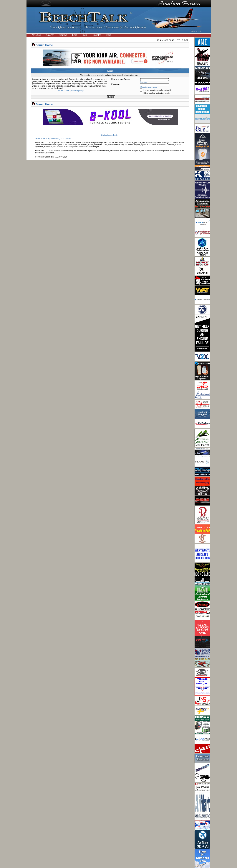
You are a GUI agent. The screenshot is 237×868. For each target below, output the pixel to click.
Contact (63, 35)
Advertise (36, 35)
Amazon (50, 35)
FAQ (74, 35)
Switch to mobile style (110, 135)
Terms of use (64, 91)
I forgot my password (149, 87)
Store (109, 35)
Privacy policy (77, 91)
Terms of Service (42, 138)
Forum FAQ (55, 138)
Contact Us (66, 138)
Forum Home (44, 45)
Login (85, 35)
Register (97, 35)
